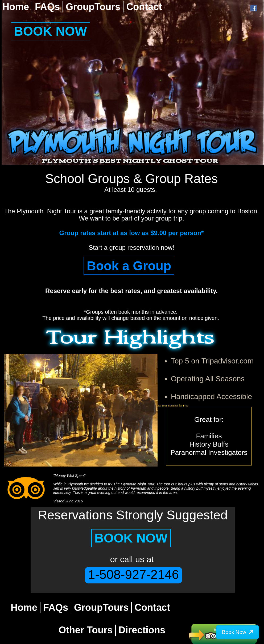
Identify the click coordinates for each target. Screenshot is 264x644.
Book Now (234, 632)
